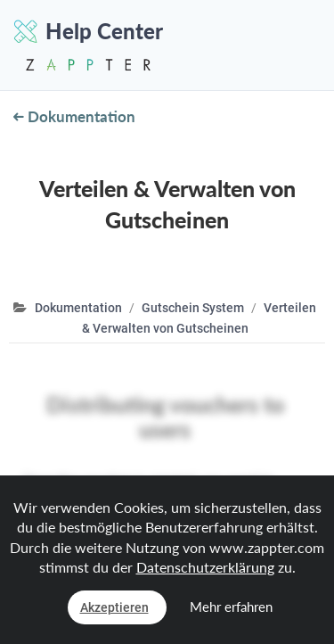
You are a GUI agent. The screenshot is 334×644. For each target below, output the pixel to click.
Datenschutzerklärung (205, 567)
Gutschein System (193, 308)
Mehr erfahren (231, 607)
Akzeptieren (114, 607)
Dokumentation (74, 116)
